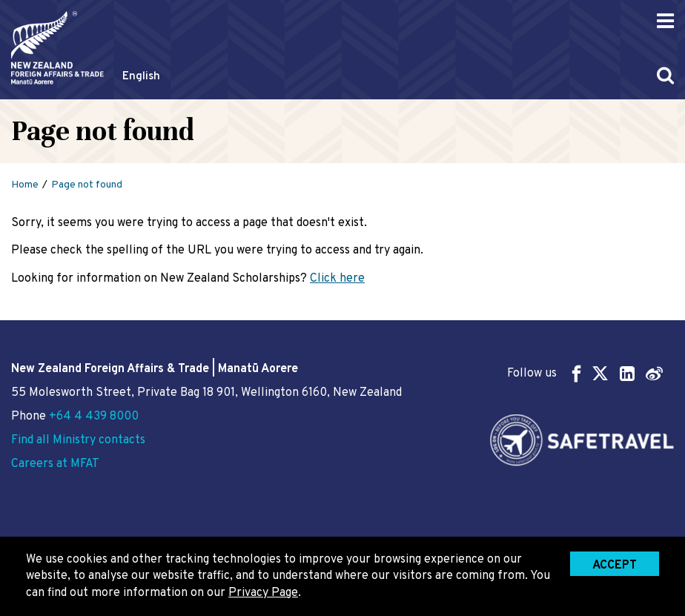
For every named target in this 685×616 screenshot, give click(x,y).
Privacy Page (263, 593)
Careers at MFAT (55, 464)
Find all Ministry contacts (78, 440)
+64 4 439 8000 (94, 417)
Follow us (585, 373)
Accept (615, 566)
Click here (337, 279)
